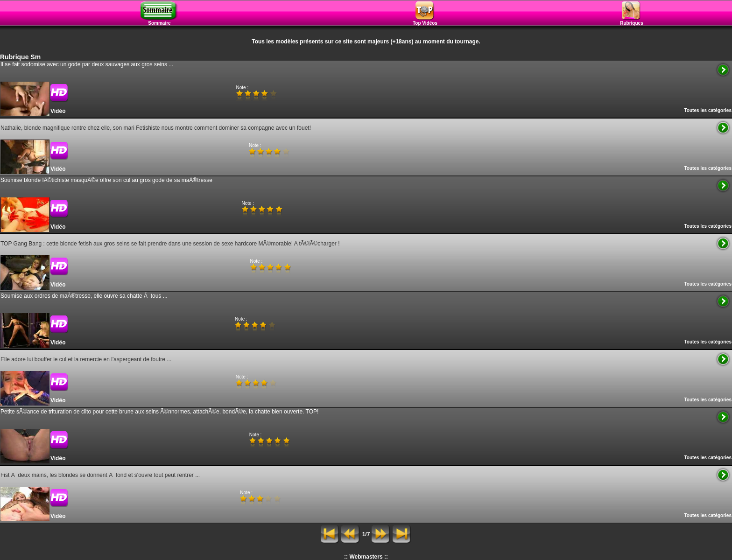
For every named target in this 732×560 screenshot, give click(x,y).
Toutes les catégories (708, 110)
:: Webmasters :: (366, 557)
